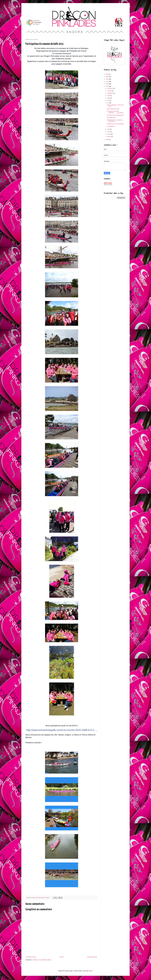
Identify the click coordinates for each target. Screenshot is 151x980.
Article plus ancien (92, 957)
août (109, 96)
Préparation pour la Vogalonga (115, 124)
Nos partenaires (111, 118)
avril (109, 129)
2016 (107, 84)
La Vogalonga (111, 126)
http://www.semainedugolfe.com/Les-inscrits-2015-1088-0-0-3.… (62, 730)
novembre (110, 88)
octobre (109, 91)
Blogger (91, 971)
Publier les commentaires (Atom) (42, 960)
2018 (107, 79)
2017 (107, 82)
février (109, 134)
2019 (107, 77)
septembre (110, 93)
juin (108, 100)
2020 (107, 74)
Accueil (62, 957)
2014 (107, 140)
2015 (107, 86)
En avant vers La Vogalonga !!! (115, 115)
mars (109, 132)
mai (108, 103)
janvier (109, 136)
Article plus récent (31, 957)
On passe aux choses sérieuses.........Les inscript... (116, 112)
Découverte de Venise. (113, 109)
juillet (109, 98)
